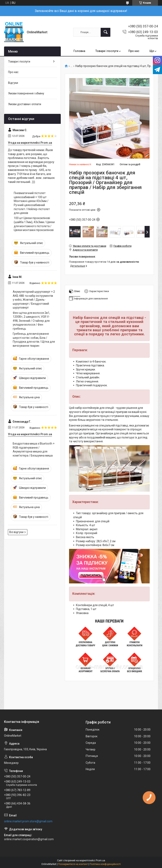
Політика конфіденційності (105, 864)
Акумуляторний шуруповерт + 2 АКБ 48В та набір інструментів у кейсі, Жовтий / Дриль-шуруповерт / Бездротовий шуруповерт (34, 300)
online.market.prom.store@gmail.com (28, 821)
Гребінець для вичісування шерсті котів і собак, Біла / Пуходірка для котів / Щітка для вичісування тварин (34, 340)
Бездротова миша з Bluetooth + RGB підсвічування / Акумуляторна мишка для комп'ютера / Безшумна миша (34, 450)
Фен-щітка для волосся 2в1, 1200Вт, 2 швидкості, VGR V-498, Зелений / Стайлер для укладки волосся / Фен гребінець (31, 321)
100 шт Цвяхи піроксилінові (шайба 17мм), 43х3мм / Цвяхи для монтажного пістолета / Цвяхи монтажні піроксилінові (34, 224)
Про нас (134, 51)
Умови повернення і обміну (26, 93)
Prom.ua (100, 860)
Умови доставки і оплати (25, 104)
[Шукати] (106, 32)
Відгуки (13, 83)
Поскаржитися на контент (73, 864)
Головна (79, 51)
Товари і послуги (107, 51)
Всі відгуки (16, 532)
